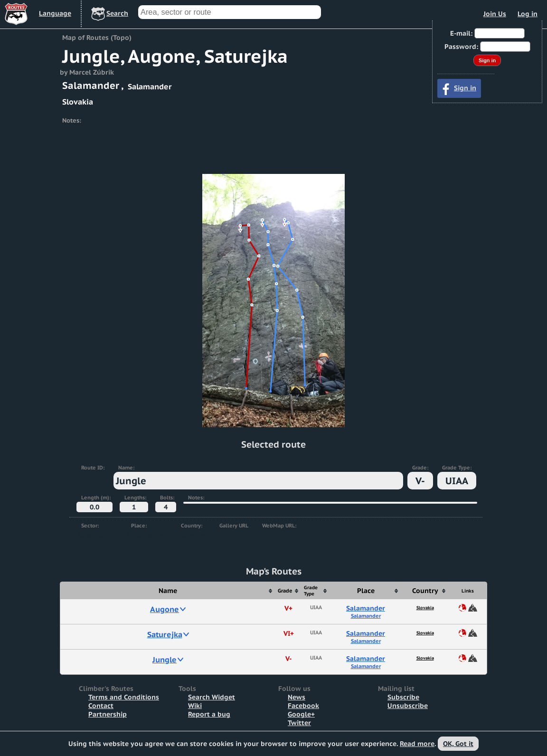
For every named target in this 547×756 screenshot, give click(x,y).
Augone (165, 609)
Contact (101, 706)
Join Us (495, 14)
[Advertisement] (273, 151)
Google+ (301, 714)
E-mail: (461, 33)
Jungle (165, 660)
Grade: (420, 468)
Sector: (90, 526)
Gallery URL (234, 526)
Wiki (195, 706)
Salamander (366, 608)
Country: (192, 526)
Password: (461, 47)
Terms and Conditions (124, 697)
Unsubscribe (408, 706)
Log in (528, 14)
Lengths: (135, 498)
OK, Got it (458, 744)
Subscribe (403, 697)
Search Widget (212, 697)
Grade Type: (457, 468)
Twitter (299, 723)
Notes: (196, 498)
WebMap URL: (279, 526)
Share (462, 608)
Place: (139, 526)
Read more (417, 744)
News (297, 697)
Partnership (108, 714)
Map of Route (473, 608)
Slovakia (425, 608)
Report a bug (209, 714)
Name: (126, 468)
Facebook (303, 706)
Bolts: (167, 498)
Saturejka (165, 634)
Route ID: (93, 468)
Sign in (465, 88)
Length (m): (96, 498)
